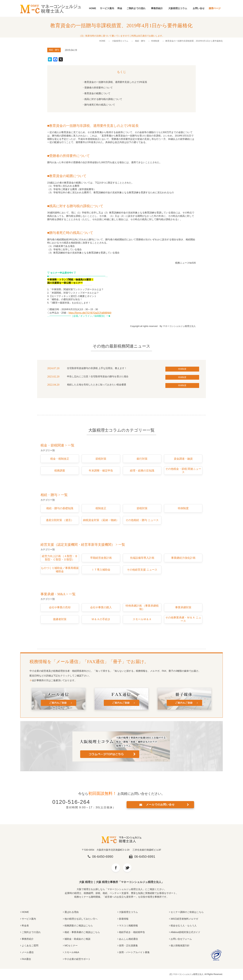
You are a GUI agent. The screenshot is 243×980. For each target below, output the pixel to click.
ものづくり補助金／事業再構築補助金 (60, 570)
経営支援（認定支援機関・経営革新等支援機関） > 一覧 (83, 545)
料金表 (25, 926)
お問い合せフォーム (181, 939)
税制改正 (101, 508)
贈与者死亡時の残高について (100, 105)
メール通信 (28, 952)
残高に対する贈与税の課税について (103, 99)
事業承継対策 (183, 607)
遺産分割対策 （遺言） (60, 520)
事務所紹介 (157, 8)
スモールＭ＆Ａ (142, 619)
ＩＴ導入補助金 (101, 570)
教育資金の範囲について (97, 93)
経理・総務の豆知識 (142, 471)
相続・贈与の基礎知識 (60, 508)
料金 (120, 8)
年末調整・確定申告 (101, 471)
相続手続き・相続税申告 (132, 932)
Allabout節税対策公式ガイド (186, 932)
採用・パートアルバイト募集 (134, 952)
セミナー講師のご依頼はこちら (187, 912)
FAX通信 (26, 959)
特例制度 (155, 41)
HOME (93, 8)
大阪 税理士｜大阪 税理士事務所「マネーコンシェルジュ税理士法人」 (122, 882)
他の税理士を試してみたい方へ (81, 919)
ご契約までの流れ (136, 8)
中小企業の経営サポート (77, 959)
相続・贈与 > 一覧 (54, 495)
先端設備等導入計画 (142, 558)
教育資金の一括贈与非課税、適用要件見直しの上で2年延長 (116, 82)
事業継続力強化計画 (183, 558)
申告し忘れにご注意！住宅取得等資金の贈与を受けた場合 (98, 376)
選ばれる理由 (72, 912)
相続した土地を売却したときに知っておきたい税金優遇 (97, 385)
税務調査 (60, 471)
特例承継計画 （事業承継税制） (142, 607)
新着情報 (124, 919)
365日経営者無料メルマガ (184, 919)
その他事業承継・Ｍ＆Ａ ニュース (183, 619)
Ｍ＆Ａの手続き (101, 619)
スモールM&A (72, 952)
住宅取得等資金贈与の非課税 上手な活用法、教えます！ (97, 368)
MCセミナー (71, 946)
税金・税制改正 (60, 459)
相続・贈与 (140, 41)
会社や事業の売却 (60, 607)
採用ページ (215, 8)
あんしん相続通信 (128, 939)
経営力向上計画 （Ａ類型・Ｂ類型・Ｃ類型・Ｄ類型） (60, 558)
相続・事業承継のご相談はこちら (82, 932)
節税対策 (101, 459)
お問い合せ (199, 8)
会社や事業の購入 (101, 607)
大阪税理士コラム (178, 8)
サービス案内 (107, 8)
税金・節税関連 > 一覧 (57, 445)
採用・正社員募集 (128, 946)
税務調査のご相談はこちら (79, 926)
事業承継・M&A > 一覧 (58, 594)
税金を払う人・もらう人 (184, 926)
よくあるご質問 (30, 946)
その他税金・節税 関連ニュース (183, 471)
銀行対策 (142, 459)
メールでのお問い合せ (160, 805)
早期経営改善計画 (101, 558)
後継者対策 (60, 619)
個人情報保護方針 (180, 946)
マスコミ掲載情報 (128, 926)
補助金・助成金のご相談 (77, 939)
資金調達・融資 (183, 459)
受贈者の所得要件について (99, 88)
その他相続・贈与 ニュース (142, 520)
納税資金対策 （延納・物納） (101, 520)
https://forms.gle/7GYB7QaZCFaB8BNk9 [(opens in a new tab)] (90, 313)
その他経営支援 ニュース (142, 570)
